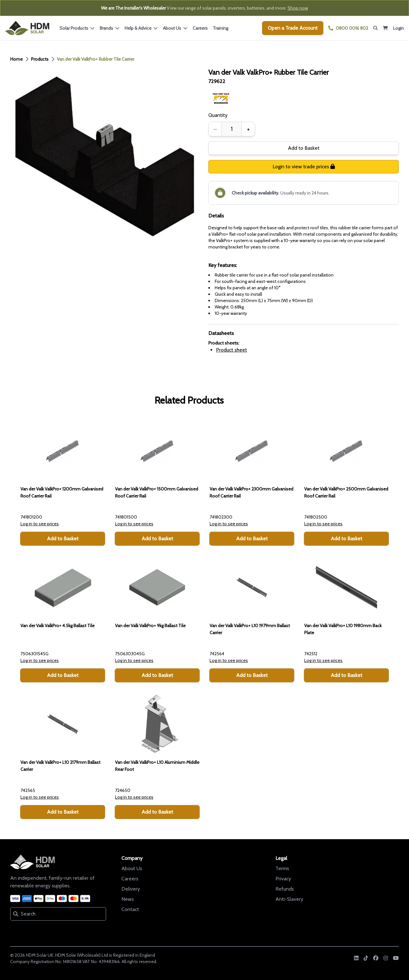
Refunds (285, 889)
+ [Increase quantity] (248, 129)
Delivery (131, 889)
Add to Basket (304, 148)
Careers (200, 28)
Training (220, 28)
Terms (282, 868)
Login (398, 28)
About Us (132, 868)
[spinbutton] (232, 129)
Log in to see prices (40, 524)
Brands (110, 28)
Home (16, 59)
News (128, 899)
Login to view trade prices (304, 167)
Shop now (298, 8)
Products (40, 59)
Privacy (283, 879)
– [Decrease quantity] (215, 129)
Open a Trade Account (293, 28)
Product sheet (232, 350)
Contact (130, 909)
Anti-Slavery (289, 899)
